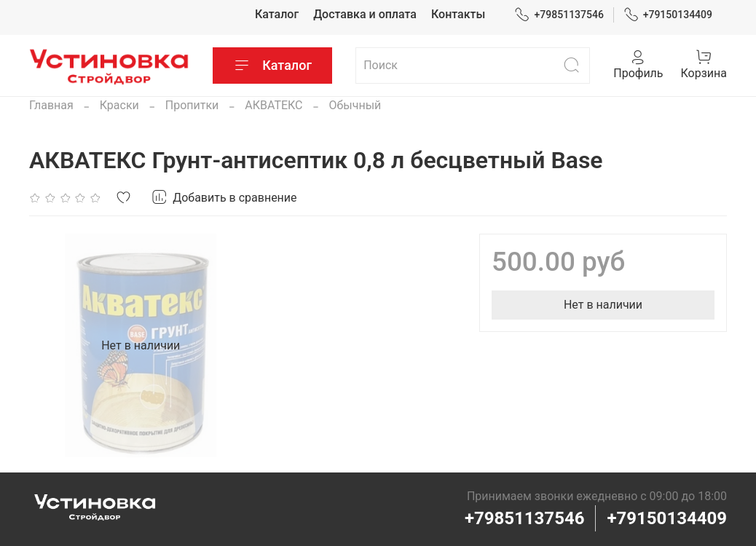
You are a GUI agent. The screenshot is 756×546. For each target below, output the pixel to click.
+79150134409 (668, 15)
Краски (119, 105)
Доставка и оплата (365, 14)
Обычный (355, 105)
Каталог (277, 14)
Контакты (458, 14)
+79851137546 (559, 15)
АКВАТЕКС (273, 105)
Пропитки (192, 105)
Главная (51, 105)
